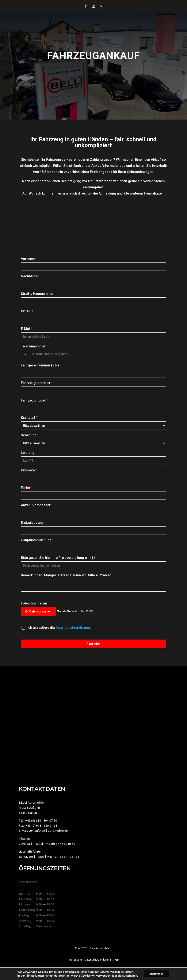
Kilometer (29, 470)
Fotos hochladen (34, 603)
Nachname (30, 276)
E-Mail (26, 329)
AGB (116, 960)
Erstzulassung (33, 523)
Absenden (93, 644)
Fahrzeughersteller (36, 383)
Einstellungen (34, 975)
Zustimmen (157, 973)
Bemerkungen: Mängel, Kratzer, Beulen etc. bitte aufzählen (66, 575)
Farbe (26, 488)
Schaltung (29, 435)
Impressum (75, 960)
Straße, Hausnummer (37, 294)
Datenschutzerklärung (98, 960)
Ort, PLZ (27, 311)
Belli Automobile (100, 948)
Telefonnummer (33, 346)
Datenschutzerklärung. (73, 628)
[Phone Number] (97, 354)
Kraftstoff (30, 418)
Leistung (28, 453)
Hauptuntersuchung (37, 540)
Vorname (29, 259)
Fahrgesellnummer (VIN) (40, 365)
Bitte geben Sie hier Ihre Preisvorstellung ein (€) (59, 558)
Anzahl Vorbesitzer (36, 505)
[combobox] (25, 354)
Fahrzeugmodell (34, 400)
